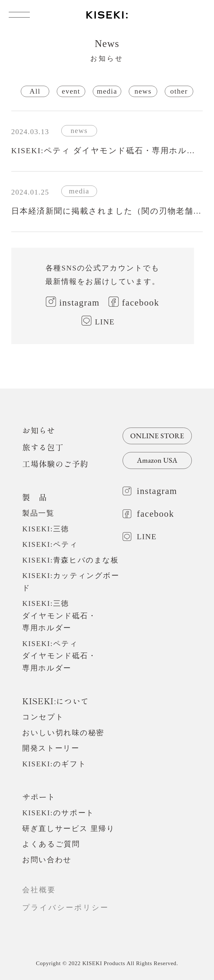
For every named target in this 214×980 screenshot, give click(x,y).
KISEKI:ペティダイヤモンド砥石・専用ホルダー (59, 656)
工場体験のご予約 (55, 464)
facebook (141, 303)
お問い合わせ (47, 860)
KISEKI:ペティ (50, 544)
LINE (105, 322)
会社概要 (39, 890)
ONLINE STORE (157, 436)
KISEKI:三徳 (46, 529)
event (71, 91)
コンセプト (43, 717)
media (107, 91)
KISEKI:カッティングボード (71, 582)
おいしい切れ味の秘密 (63, 733)
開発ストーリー (51, 748)
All (35, 91)
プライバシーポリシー (70, 908)
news (143, 91)
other (179, 91)
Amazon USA (157, 460)
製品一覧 (38, 513)
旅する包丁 (43, 447)
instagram (80, 303)
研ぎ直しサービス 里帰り (68, 829)
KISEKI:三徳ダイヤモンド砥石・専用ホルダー (59, 616)
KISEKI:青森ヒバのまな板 (70, 560)
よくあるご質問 (51, 844)
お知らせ (39, 430)
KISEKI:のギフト (54, 764)
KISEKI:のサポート (58, 813)
